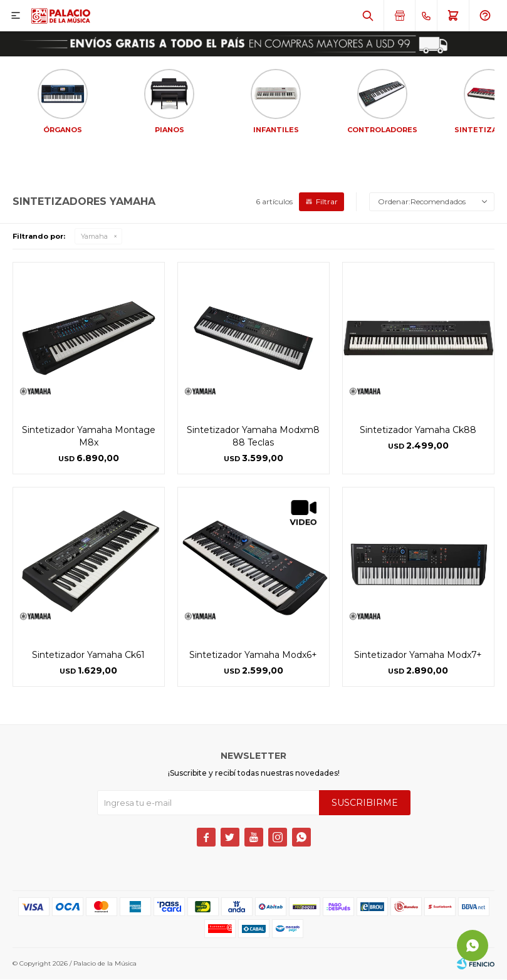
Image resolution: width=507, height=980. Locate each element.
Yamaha (94, 237)
